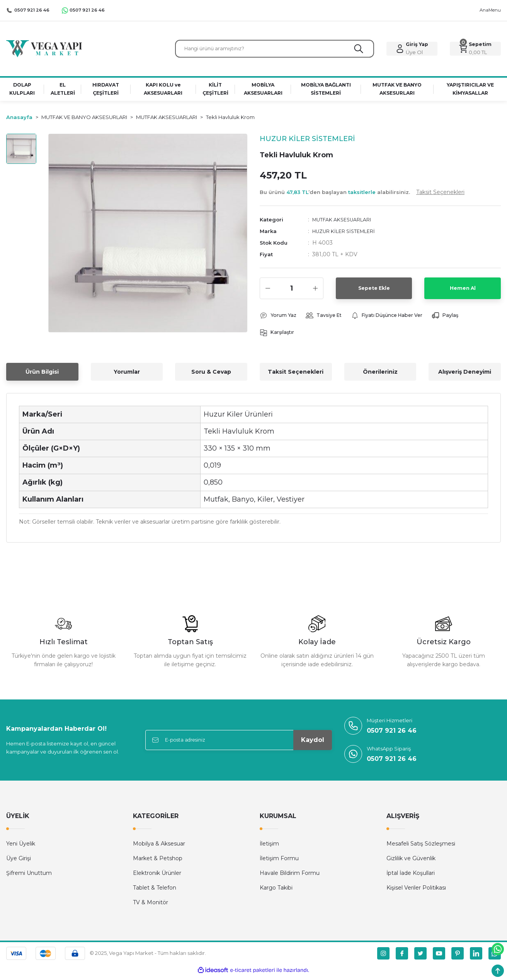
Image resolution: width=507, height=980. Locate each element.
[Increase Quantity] (315, 291)
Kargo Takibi (276, 892)
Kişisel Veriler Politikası (416, 892)
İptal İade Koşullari (411, 877)
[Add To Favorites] (231, 153)
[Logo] (44, 50)
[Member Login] (412, 50)
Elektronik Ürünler (157, 877)
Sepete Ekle (374, 291)
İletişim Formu (279, 863)
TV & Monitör (151, 907)
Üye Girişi (19, 863)
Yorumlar (127, 376)
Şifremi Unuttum (29, 877)
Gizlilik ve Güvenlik (411, 863)
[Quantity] (292, 291)
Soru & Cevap (211, 376)
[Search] (275, 50)
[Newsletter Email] (239, 744)
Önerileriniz (380, 376)
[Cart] (475, 50)
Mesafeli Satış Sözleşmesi (421, 848)
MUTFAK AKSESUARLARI (347, 223)
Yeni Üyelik (21, 848)
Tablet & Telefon (155, 892)
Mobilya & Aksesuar (159, 848)
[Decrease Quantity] (268, 291)
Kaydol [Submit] (313, 744)
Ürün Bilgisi (42, 376)
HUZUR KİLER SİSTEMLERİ (350, 234)
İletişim (269, 848)
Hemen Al (463, 291)
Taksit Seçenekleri (296, 376)
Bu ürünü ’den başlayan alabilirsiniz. (362, 195)
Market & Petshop (158, 863)
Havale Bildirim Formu (290, 877)
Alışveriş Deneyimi (465, 376)
